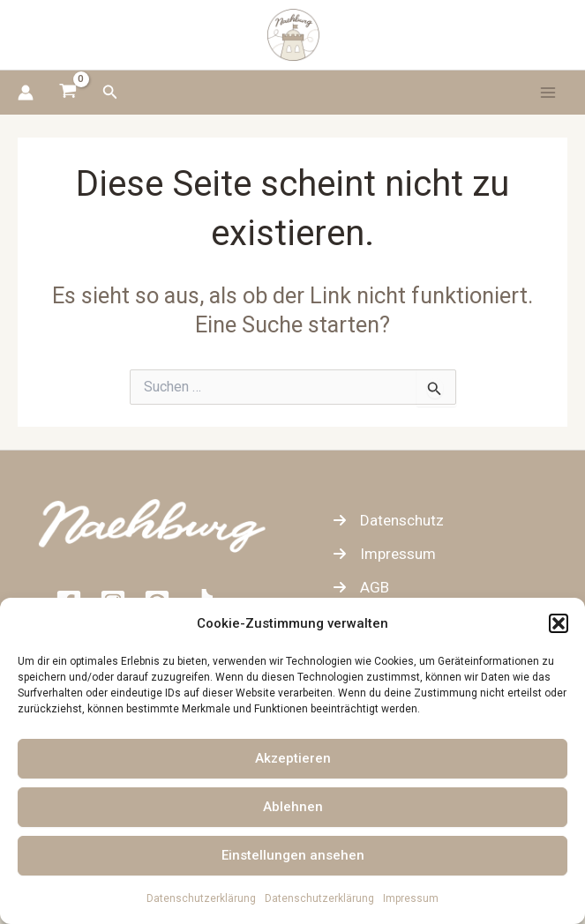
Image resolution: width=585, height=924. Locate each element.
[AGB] (361, 587)
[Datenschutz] (388, 520)
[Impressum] (384, 554)
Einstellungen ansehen (293, 855)
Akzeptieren (293, 758)
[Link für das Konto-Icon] (26, 93)
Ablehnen (293, 807)
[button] (559, 623)
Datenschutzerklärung (201, 898)
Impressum (411, 898)
